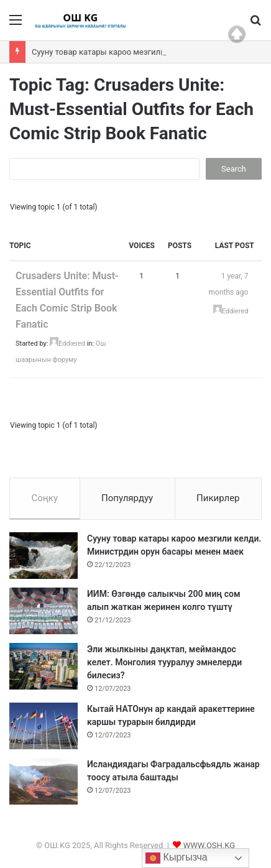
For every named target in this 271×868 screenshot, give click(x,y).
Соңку (44, 498)
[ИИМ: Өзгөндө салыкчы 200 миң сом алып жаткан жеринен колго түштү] (44, 611)
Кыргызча (177, 858)
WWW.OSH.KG (209, 845)
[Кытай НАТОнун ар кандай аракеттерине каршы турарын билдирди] (44, 726)
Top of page (237, 34)
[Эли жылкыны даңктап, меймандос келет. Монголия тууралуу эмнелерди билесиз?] (44, 666)
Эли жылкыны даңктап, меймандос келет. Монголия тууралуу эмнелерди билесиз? (164, 662)
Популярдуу (127, 498)
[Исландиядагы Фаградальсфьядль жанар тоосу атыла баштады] (44, 781)
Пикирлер (218, 498)
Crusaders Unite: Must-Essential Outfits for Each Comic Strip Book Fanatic (67, 300)
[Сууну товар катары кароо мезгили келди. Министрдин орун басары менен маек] (44, 556)
